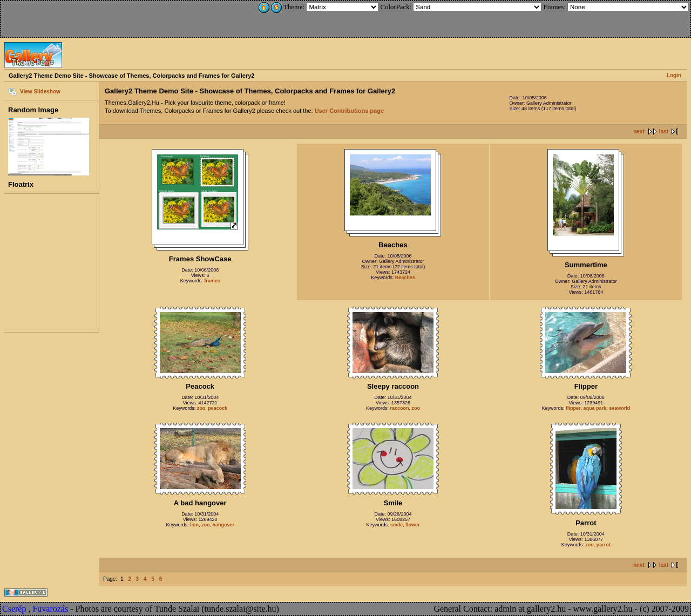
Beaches (405, 277)
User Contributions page (349, 111)
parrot (604, 545)
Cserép (14, 609)
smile (397, 525)
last (664, 131)
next (639, 131)
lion (194, 525)
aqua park (595, 408)
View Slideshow (40, 92)
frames (212, 281)
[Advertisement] (74, 17)
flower (413, 525)
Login (674, 75)
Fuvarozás (50, 609)
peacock (218, 408)
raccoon (399, 408)
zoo (201, 408)
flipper (573, 408)
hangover (223, 525)
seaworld (619, 408)
